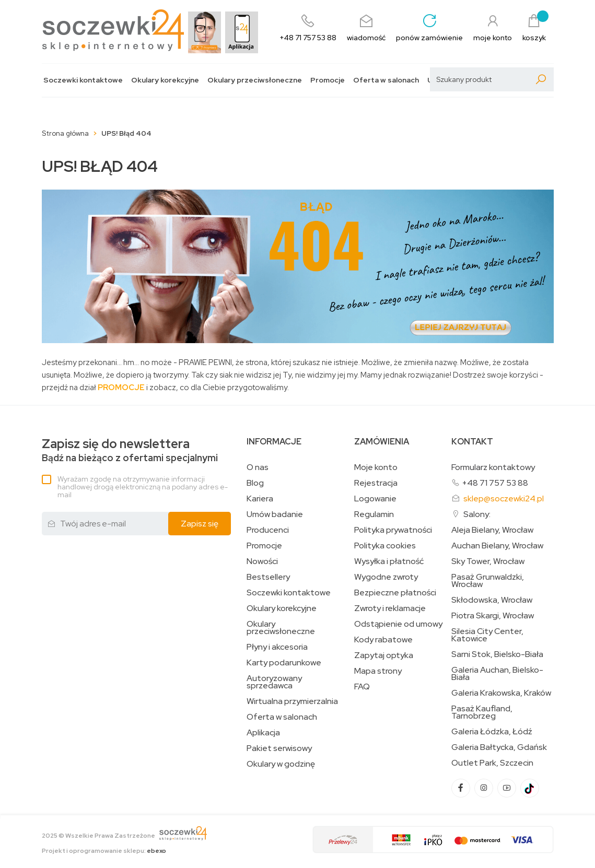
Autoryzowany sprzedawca (274, 682)
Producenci (268, 530)
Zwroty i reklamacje (390, 608)
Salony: (477, 514)
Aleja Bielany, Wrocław (492, 530)
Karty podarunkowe (284, 663)
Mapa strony (378, 671)
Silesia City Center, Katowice (487, 635)
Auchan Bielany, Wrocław (497, 546)
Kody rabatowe (383, 640)
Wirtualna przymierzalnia (292, 701)
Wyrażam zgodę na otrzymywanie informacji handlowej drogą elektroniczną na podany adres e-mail (143, 487)
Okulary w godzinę (281, 764)
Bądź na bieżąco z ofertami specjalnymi (130, 450)
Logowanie (375, 499)
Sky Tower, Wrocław (488, 561)
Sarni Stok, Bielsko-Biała (497, 654)
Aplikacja (263, 733)
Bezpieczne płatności (395, 593)
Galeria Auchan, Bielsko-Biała (497, 674)
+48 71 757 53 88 (495, 483)
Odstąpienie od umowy (398, 624)
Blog (255, 483)
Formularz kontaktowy (493, 467)
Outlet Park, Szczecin (492, 763)
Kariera (260, 499)
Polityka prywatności (393, 530)
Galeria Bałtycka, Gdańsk (499, 747)
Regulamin (374, 514)
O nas (258, 467)
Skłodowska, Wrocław (492, 600)
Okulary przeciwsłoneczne (255, 80)
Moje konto (376, 467)
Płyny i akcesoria (277, 647)
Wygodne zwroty (386, 577)
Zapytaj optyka (384, 655)
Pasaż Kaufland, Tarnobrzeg (482, 712)
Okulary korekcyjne (165, 80)
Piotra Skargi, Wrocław (493, 616)
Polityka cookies (385, 546)
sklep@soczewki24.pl (504, 498)
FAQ (362, 687)
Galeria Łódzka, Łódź (492, 732)
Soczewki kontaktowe (83, 80)
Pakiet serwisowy (279, 748)
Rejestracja (376, 483)
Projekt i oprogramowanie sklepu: (104, 851)
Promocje (328, 80)
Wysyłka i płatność (389, 561)
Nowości (262, 561)
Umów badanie (275, 514)
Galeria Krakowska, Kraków (501, 693)
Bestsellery (268, 577)
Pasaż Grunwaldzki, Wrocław (488, 581)
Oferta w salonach (386, 80)
